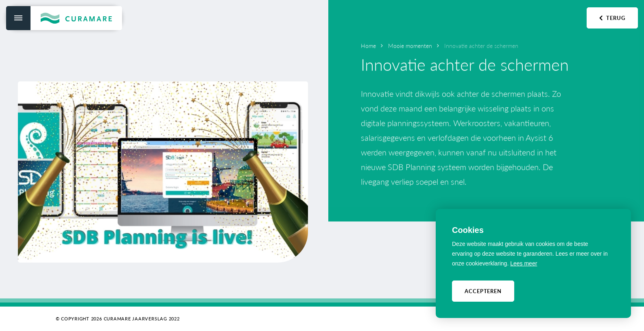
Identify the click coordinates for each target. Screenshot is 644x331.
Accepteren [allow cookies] (483, 291)
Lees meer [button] (524, 263)
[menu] (18, 18)
